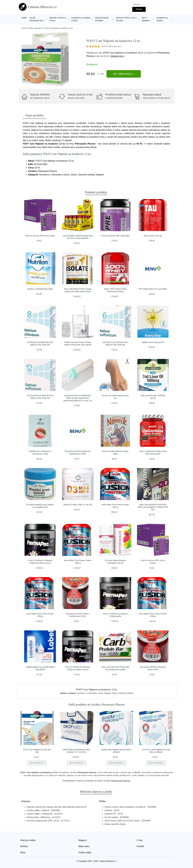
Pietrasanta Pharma (120, 781)
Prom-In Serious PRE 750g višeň (115, 236)
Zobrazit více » (117, 56)
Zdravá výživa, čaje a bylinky (126, 19)
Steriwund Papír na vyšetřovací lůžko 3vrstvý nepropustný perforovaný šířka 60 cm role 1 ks (78, 398)
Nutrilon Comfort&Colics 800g (40, 289)
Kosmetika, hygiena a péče (81, 19)
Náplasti (108, 693)
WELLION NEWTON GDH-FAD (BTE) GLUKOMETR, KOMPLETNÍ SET (153, 507)
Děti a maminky (146, 19)
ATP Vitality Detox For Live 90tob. (153, 289)
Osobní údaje (85, 852)
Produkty (30, 28)
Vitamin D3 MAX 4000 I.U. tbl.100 (78, 505)
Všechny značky (28, 840)
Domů (24, 18)
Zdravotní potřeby (126, 693)
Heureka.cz (39, 28)
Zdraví (115, 693)
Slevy (23, 852)
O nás (140, 840)
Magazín (82, 840)
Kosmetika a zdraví (162, 19)
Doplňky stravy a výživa (58, 19)
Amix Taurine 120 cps (153, 236)
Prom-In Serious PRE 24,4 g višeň (40, 236)
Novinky (24, 846)
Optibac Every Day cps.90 (153, 342)
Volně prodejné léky (37, 19)
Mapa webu (84, 846)
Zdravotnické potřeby (102, 19)
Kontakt (140, 846)
